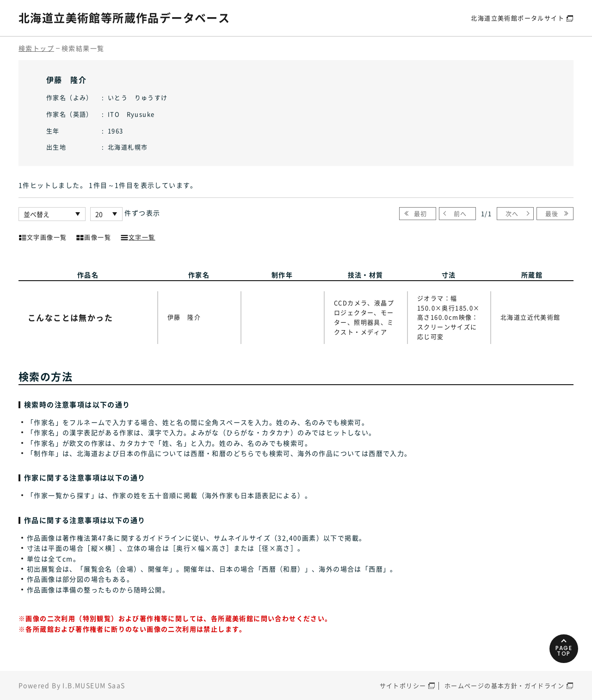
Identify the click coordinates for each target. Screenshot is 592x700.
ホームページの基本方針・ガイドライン (504, 685)
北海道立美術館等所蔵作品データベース (124, 18)
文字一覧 (138, 236)
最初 (421, 213)
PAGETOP (564, 651)
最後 (552, 213)
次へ (512, 213)
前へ (460, 213)
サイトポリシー (403, 685)
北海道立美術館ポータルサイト (518, 18)
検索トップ (36, 48)
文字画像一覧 (43, 236)
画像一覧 (93, 236)
